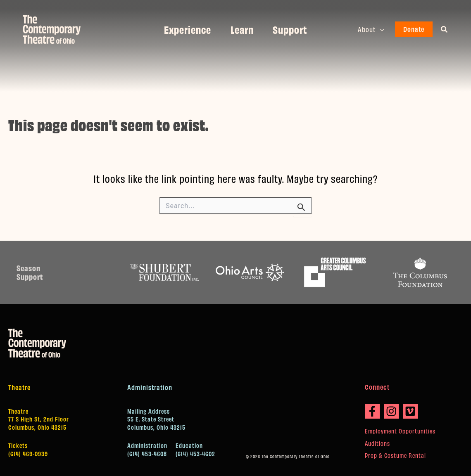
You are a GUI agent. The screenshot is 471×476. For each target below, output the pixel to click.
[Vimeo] (410, 411)
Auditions (377, 443)
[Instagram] (391, 411)
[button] (380, 29)
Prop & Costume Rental (395, 455)
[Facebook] (372, 411)
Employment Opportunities (400, 431)
